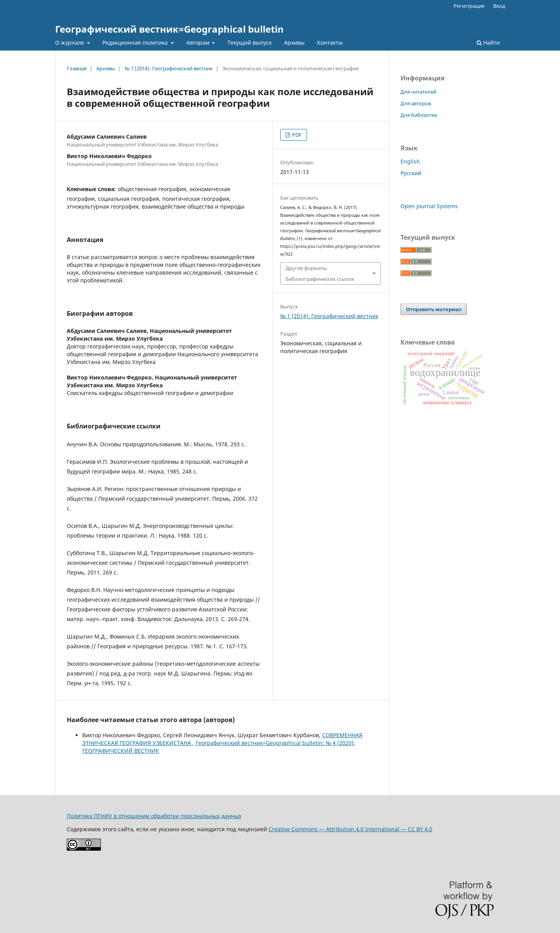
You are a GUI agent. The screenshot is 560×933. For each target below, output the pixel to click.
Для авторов (416, 103)
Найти (488, 43)
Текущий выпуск (250, 43)
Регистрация (469, 6)
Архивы (294, 43)
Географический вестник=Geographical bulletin (169, 29)
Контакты (330, 43)
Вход (499, 6)
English (410, 161)
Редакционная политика (136, 43)
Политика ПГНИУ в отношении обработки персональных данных (154, 816)
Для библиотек (419, 115)
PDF (296, 135)
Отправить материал (434, 309)
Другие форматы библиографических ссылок (320, 273)
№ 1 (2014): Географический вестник (169, 68)
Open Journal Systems (429, 206)
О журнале (70, 43)
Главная (77, 68)
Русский (411, 173)
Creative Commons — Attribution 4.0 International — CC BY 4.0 (350, 829)
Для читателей (418, 92)
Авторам (199, 43)
